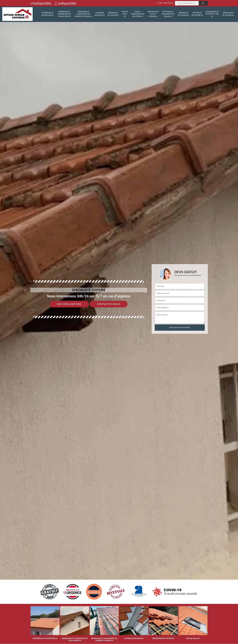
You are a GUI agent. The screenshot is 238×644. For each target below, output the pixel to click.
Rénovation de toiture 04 (113, 14)
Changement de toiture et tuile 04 (212, 14)
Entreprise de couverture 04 (47, 14)
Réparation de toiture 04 (183, 14)
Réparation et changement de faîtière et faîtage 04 (83, 14)
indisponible (41, 3)
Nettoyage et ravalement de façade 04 (168, 14)
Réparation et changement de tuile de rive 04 (64, 14)
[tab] (119, 322)
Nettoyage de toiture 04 (197, 14)
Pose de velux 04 (125, 14)
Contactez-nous (109, 304)
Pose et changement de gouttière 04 (138, 14)
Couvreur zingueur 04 (100, 14)
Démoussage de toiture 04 (228, 14)
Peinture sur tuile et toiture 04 (153, 14)
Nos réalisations (69, 304)
